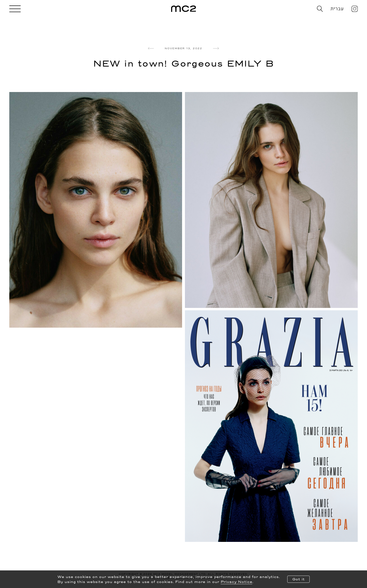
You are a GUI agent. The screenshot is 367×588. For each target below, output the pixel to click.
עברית (337, 9)
